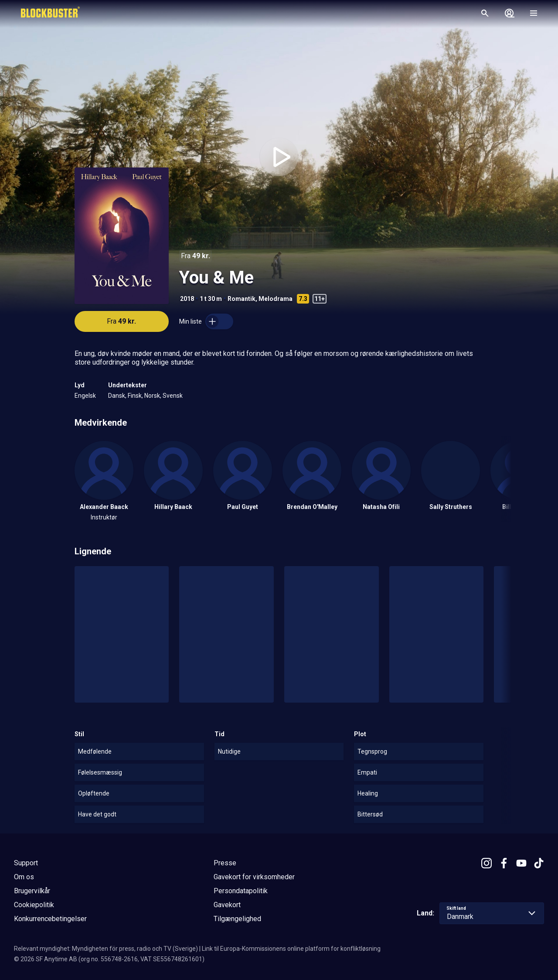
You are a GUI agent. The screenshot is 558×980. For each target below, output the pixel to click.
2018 (187, 299)
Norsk (152, 396)
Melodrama (276, 299)
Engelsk (85, 396)
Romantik (242, 299)
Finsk (135, 396)
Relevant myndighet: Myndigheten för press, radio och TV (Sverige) (106, 949)
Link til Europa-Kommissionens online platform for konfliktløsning (291, 949)
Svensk (173, 396)
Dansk (117, 396)
